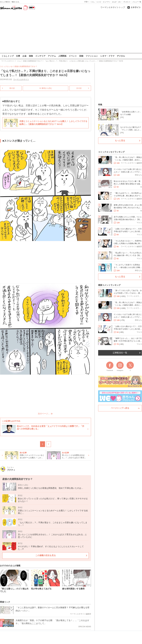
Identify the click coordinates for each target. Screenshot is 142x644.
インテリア (40, 56)
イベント (73, 56)
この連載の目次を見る (46, 555)
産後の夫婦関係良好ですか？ (26, 66)
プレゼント (127, 2)
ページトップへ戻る (120, 408)
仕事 (18, 56)
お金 (24, 56)
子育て (86, 2)
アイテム (52, 56)
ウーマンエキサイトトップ (113, 7)
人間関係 (62, 56)
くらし (93, 2)
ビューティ (107, 2)
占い (120, 2)
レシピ (99, 2)
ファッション (92, 56)
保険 (31, 56)
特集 (100, 105)
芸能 (81, 56)
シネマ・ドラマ (107, 56)
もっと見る (120, 140)
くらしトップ (8, 56)
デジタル (121, 56)
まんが (114, 2)
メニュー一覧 (137, 2)
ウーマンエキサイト (21, 79)
